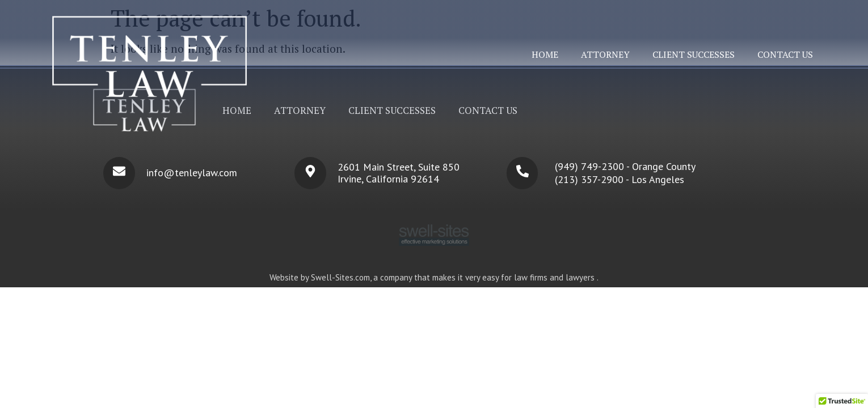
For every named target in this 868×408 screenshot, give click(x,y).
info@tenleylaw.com (192, 173)
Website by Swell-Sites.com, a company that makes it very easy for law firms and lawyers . (434, 277)
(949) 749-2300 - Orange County (625, 166)
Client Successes (694, 54)
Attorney (605, 54)
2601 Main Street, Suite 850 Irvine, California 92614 (399, 173)
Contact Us (785, 54)
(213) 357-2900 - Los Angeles (620, 179)
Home (545, 54)
